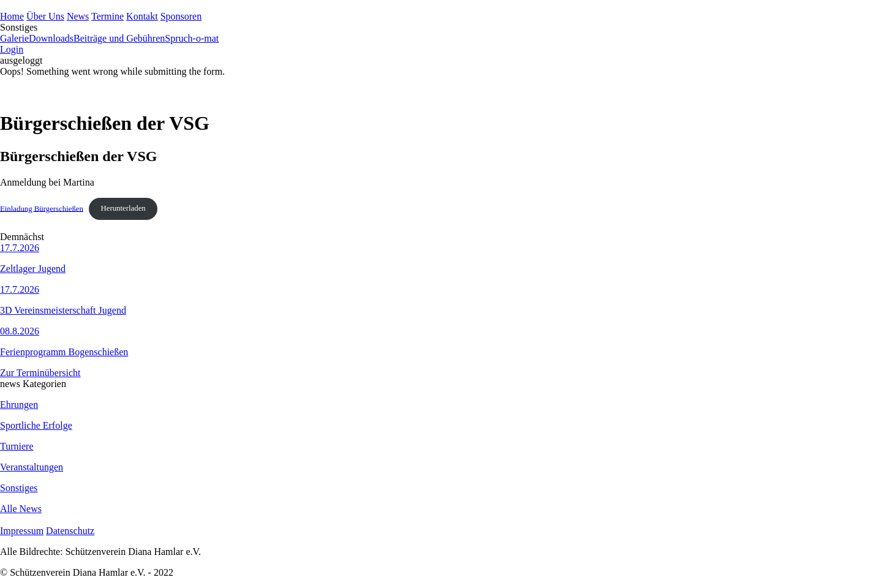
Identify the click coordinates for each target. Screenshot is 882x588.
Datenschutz (70, 531)
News (78, 16)
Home (12, 16)
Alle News (21, 509)
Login (12, 49)
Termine (107, 16)
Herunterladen (123, 208)
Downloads (51, 38)
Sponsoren (181, 16)
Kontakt (142, 16)
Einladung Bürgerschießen (42, 208)
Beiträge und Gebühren (119, 38)
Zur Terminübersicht (40, 373)
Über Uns (45, 16)
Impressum (22, 531)
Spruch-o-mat (192, 38)
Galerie (14, 38)
